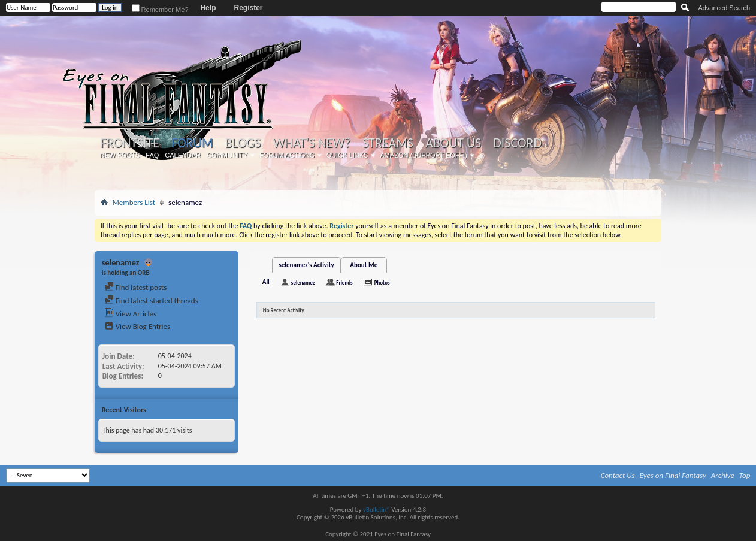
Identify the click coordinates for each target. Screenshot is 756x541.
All (266, 282)
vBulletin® (377, 510)
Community (227, 155)
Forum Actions (287, 155)
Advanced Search (724, 8)
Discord (517, 143)
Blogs (243, 143)
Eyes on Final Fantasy (673, 475)
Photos (382, 282)
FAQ (152, 155)
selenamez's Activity (306, 265)
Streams (388, 143)
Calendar (183, 155)
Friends (344, 282)
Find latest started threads (151, 300)
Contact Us (618, 475)
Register (248, 8)
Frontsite (130, 143)
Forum (192, 143)
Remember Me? (160, 10)
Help (208, 8)
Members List (134, 202)
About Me (364, 265)
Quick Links (347, 155)
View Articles (130, 314)
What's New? (312, 143)
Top (745, 475)
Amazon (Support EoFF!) (424, 155)
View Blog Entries (137, 326)
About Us (453, 143)
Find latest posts (136, 287)
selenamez (303, 282)
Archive (723, 475)
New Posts (120, 155)
